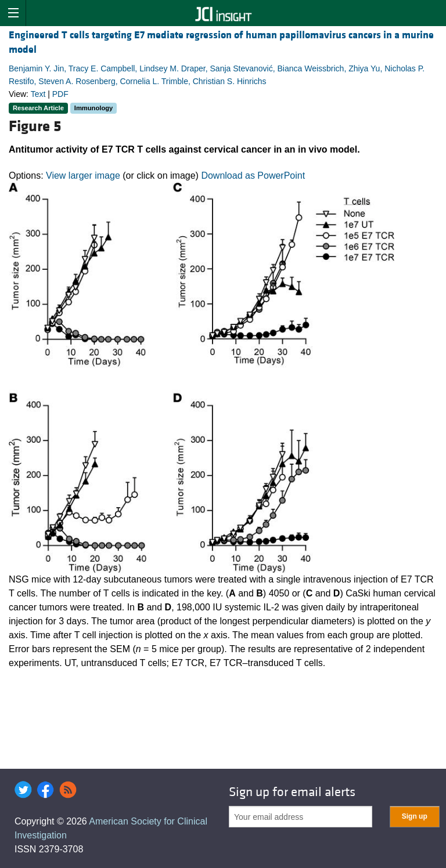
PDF (60, 94)
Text (38, 94)
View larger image (83, 176)
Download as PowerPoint (253, 176)
